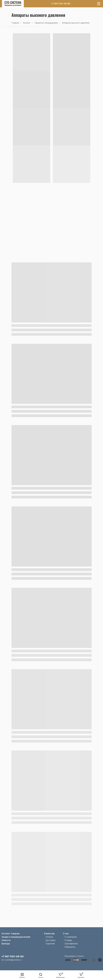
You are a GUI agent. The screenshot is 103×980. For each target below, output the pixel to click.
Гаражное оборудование (46, 23)
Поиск (41, 977)
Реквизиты (70, 947)
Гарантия (50, 944)
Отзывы (68, 940)
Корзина (81, 977)
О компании (71, 937)
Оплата (49, 937)
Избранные (60, 977)
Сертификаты (71, 944)
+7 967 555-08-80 (61, 4)
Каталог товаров (11, 934)
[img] (13, 4)
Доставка (50, 940)
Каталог (22, 977)
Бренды (6, 944)
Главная (15, 23)
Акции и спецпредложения (16, 937)
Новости (6, 940)
